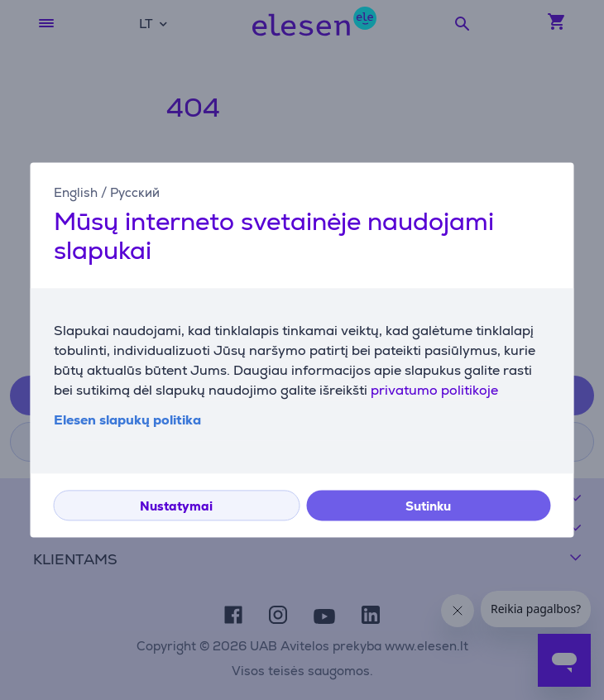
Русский (135, 192)
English (76, 192)
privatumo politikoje (434, 391)
